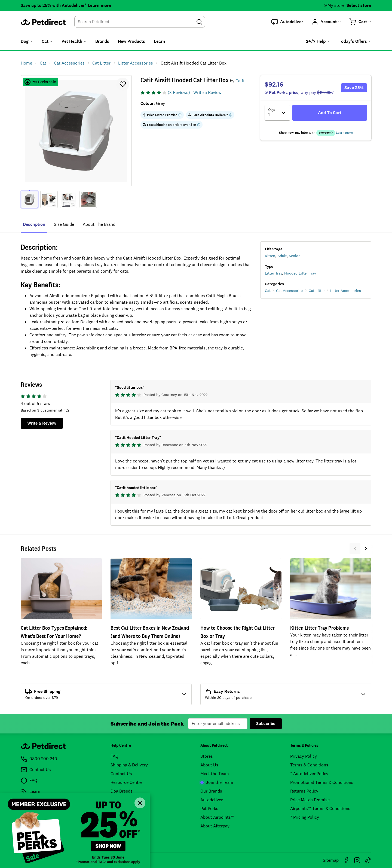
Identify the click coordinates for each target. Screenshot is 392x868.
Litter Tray (273, 273)
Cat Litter (317, 291)
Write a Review (207, 92)
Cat (268, 291)
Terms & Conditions (309, 765)
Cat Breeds (121, 800)
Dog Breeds (122, 791)
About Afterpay (215, 826)
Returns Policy (304, 791)
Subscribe (266, 724)
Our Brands (211, 791)
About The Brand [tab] (99, 224)
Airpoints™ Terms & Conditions (320, 808)
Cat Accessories (290, 291)
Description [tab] (34, 224)
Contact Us (121, 774)
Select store (359, 5)
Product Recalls (126, 808)
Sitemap (331, 860)
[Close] (140, 803)
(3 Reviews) (179, 92)
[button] (287, 22)
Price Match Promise (310, 800)
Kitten (270, 256)
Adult (282, 256)
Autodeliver (212, 800)
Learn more (99, 5)
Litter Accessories (346, 291)
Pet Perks (209, 808)
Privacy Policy (304, 756)
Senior (294, 256)
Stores (207, 756)
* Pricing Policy (305, 817)
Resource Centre (126, 782)
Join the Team (217, 782)
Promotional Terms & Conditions (322, 782)
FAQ (114, 756)
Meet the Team (215, 774)
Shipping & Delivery (129, 765)
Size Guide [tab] (64, 224)
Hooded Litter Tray (300, 273)
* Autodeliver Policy (309, 774)
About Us (209, 765)
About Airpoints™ (217, 817)
